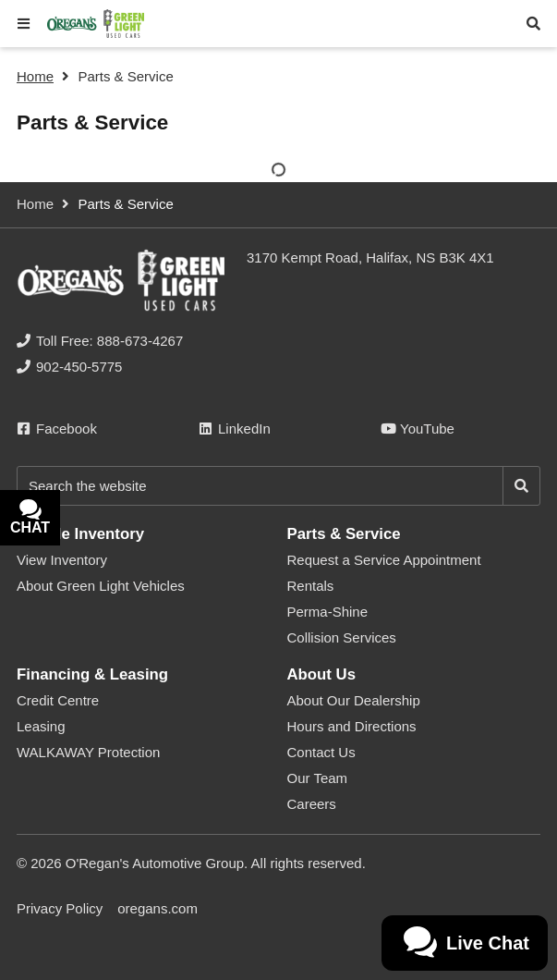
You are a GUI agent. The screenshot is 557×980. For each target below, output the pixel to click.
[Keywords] (260, 486)
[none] (100, 341)
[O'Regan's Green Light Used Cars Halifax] (96, 24)
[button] (24, 24)
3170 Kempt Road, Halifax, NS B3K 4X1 (370, 257)
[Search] (521, 486)
